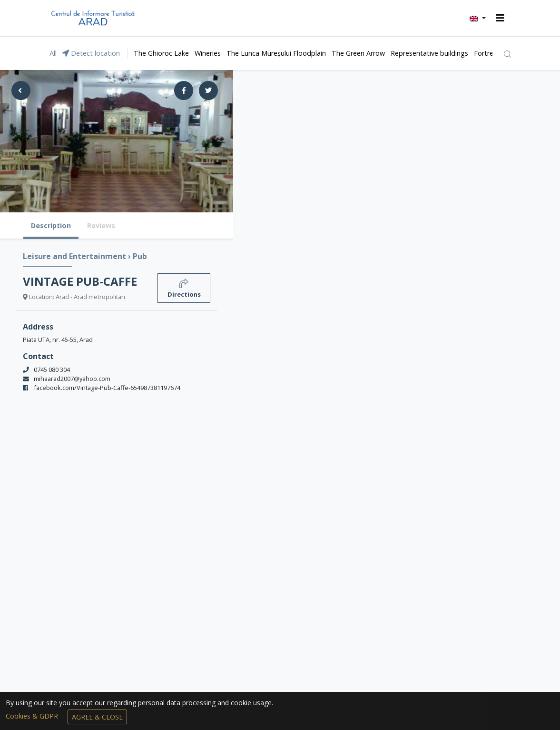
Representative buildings (429, 53)
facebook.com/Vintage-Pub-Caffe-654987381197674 (107, 388)
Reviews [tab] (101, 225)
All (53, 53)
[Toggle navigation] (500, 18)
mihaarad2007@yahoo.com (72, 379)
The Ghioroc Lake (161, 53)
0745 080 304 (52, 370)
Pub (140, 256)
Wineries (208, 53)
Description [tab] (51, 225)
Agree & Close (97, 717)
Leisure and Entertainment (75, 256)
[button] (478, 18)
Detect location (91, 53)
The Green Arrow (358, 53)
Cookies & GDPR (33, 716)
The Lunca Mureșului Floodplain (276, 53)
